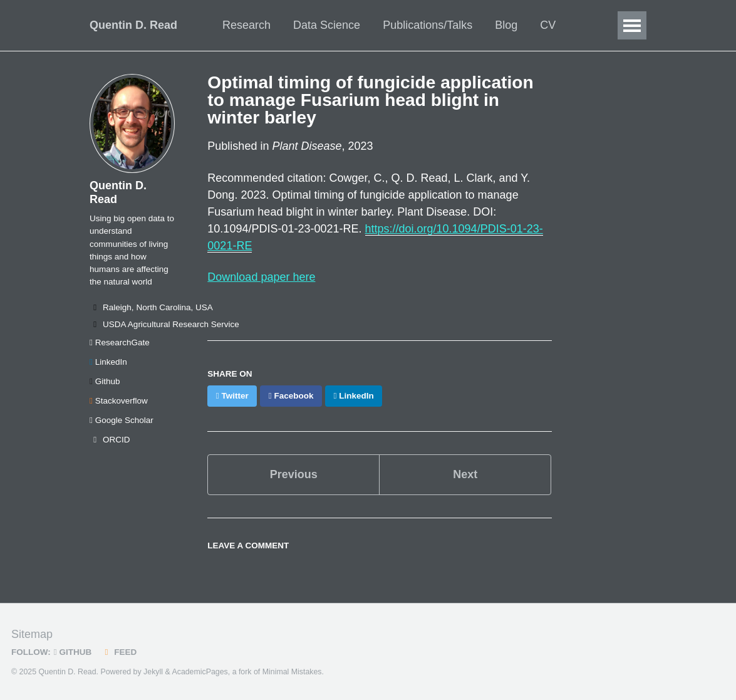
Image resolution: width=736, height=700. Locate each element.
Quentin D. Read (133, 25)
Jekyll (153, 672)
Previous (294, 474)
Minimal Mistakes (292, 672)
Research (246, 25)
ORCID (110, 440)
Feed (119, 652)
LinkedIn (108, 362)
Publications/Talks (428, 25)
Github (105, 381)
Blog (506, 25)
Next (465, 474)
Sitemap (32, 634)
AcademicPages (200, 672)
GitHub (73, 652)
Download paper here (261, 277)
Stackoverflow (119, 401)
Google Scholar (122, 420)
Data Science (327, 25)
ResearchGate (120, 342)
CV (548, 25)
